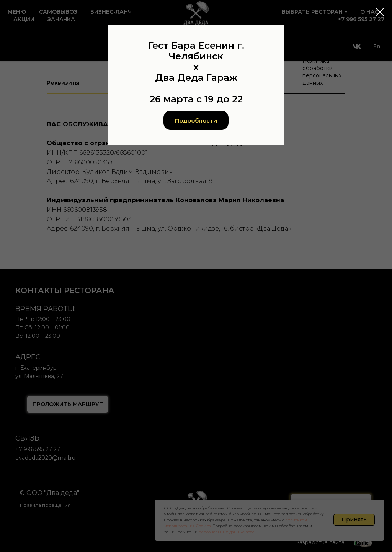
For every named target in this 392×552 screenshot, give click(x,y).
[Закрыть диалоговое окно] (380, 12)
